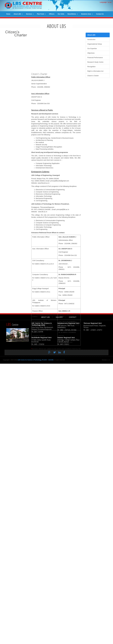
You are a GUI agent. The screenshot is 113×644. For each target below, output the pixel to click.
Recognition (91, 67)
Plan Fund (41, 14)
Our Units (61, 14)
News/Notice (73, 14)
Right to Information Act (95, 71)
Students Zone (87, 14)
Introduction (91, 39)
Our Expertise (92, 49)
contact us (100, 14)
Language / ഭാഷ (106, 2)
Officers (52, 14)
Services (30, 14)
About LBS (18, 14)
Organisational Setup (95, 44)
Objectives (91, 53)
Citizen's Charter (93, 76)
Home (8, 14)
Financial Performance (95, 58)
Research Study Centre (95, 62)
